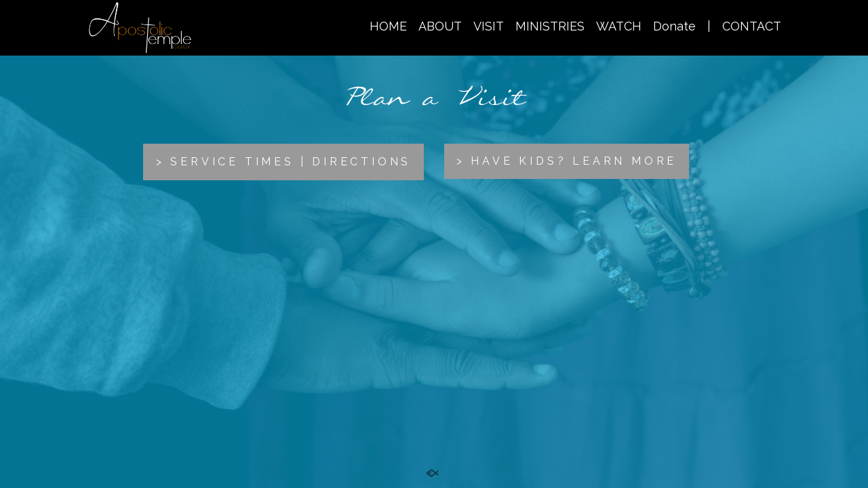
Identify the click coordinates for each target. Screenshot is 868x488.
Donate (674, 26)
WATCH (619, 26)
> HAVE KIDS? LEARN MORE (567, 161)
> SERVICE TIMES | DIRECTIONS (283, 162)
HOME (388, 26)
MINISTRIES (550, 26)
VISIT (489, 26)
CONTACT (752, 26)
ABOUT (440, 26)
